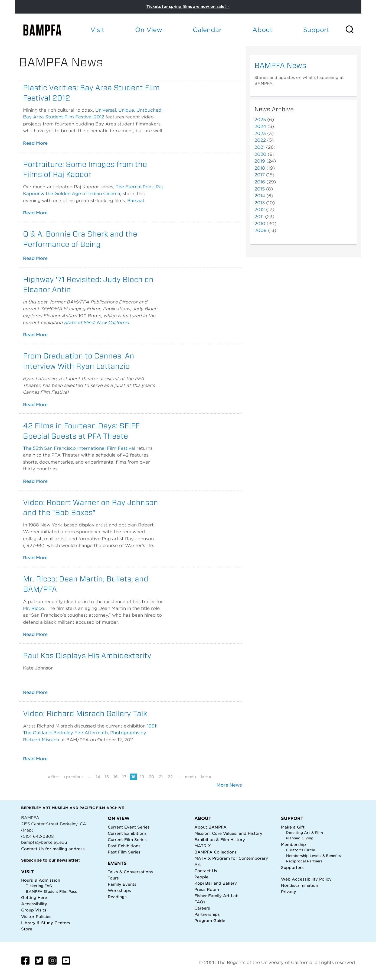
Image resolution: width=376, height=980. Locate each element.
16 (116, 777)
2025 (260, 120)
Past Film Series (124, 852)
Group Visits (34, 910)
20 (152, 777)
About (262, 30)
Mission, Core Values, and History (228, 833)
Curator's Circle (300, 850)
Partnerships (207, 914)
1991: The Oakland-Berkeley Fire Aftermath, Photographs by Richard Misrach (90, 733)
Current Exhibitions (127, 833)
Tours (113, 878)
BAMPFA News (280, 65)
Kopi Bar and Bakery (216, 883)
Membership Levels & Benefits (313, 856)
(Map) (27, 830)
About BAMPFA (210, 827)
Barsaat (136, 201)
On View (149, 30)
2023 (260, 133)
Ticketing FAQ (39, 886)
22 (170, 777)
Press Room (207, 889)
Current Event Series (129, 827)
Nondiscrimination (300, 885)
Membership (293, 844)
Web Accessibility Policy (306, 879)
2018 (260, 168)
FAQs (200, 902)
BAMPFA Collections (215, 852)
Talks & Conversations (130, 872)
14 (98, 777)
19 (142, 777)
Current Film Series (127, 840)
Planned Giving (300, 838)
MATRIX (203, 846)
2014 (260, 196)
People (201, 877)
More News (229, 785)
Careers (202, 908)
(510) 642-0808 (37, 836)
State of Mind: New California (97, 323)
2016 (260, 182)
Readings (117, 897)
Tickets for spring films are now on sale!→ (188, 7)
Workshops (119, 890)
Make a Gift (293, 827)
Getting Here (34, 897)
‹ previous (73, 777)
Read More (35, 143)
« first (53, 777)
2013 (260, 203)
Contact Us (32, 849)
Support (316, 30)
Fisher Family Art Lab (216, 896)
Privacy (289, 892)
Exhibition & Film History (220, 840)
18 (133, 777)
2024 (260, 126)
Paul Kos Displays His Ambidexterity (87, 655)
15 (107, 777)
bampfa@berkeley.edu (44, 842)
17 (124, 777)
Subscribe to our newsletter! (50, 860)
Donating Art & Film (304, 833)
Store (27, 929)
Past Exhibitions (124, 846)
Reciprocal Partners (304, 861)
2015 (260, 189)
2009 (261, 230)
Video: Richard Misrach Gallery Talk (85, 713)
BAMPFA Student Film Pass (51, 892)
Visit (97, 30)
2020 (260, 154)
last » (206, 777)
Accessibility (34, 904)
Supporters (292, 867)
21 (161, 777)
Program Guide (210, 921)
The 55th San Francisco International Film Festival (79, 448)
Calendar (207, 30)
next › (191, 777)
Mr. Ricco (34, 608)
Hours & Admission (41, 880)
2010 (260, 224)
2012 (260, 210)
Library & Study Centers (46, 923)
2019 (260, 161)
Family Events (122, 884)
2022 (260, 140)
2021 (260, 147)
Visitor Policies (36, 916)
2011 (259, 217)
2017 (260, 175)
